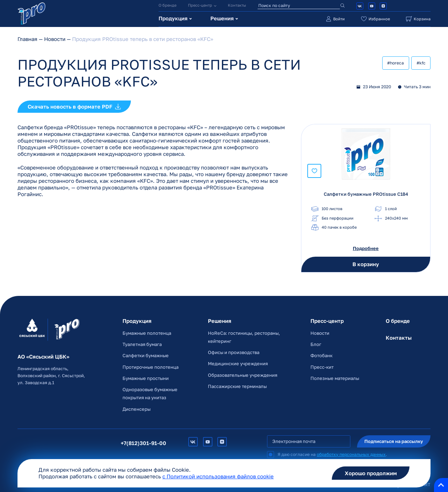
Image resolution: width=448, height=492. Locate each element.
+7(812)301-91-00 (145, 442)
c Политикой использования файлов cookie (218, 476)
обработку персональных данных (351, 454)
